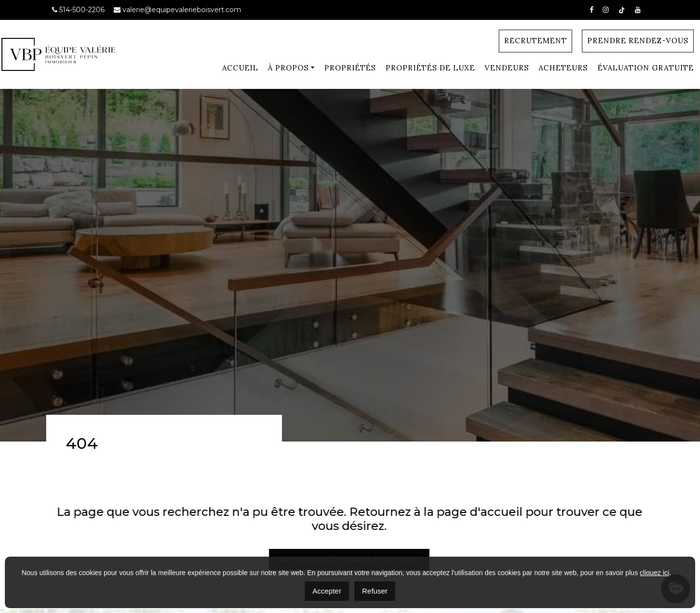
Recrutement (535, 41)
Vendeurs (507, 68)
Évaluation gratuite (646, 68)
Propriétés (350, 68)
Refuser (375, 591)
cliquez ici (655, 573)
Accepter (327, 591)
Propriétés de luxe (430, 68)
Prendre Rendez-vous (638, 41)
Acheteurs (563, 68)
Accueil (240, 68)
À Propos (288, 68)
